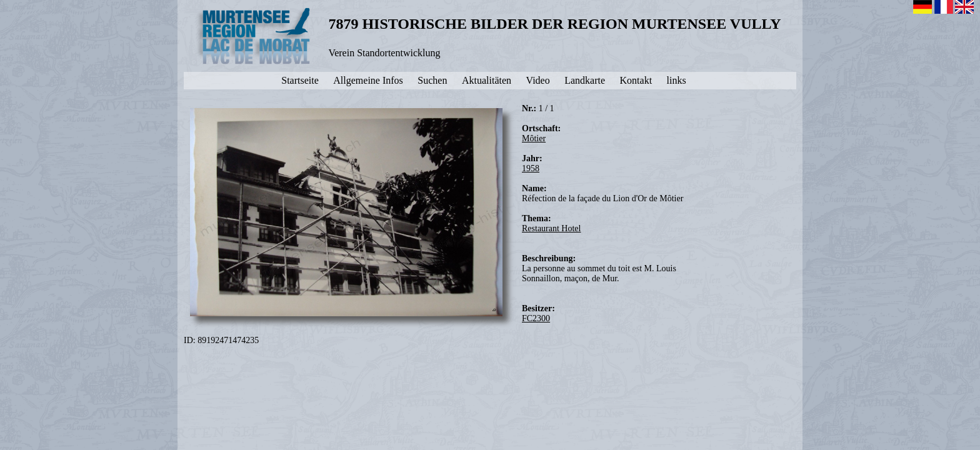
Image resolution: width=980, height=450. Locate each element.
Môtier (534, 138)
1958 (531, 168)
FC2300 (536, 318)
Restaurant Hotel (551, 228)
